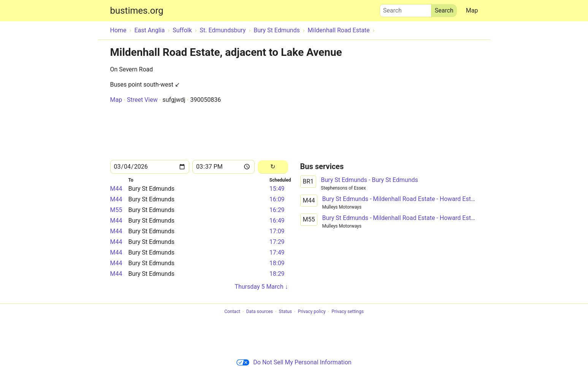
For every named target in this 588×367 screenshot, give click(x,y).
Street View (142, 100)
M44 (116, 189)
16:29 (277, 210)
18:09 (277, 263)
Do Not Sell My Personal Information (294, 362)
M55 (116, 210)
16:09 (277, 199)
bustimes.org (137, 11)
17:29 (277, 242)
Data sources (260, 312)
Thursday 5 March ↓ (261, 287)
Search (406, 9)
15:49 (277, 189)
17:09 (277, 231)
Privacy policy (311, 312)
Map (472, 10)
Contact (232, 312)
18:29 (277, 274)
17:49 (277, 252)
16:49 (277, 221)
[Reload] (273, 167)
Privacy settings (348, 312)
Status (285, 312)
